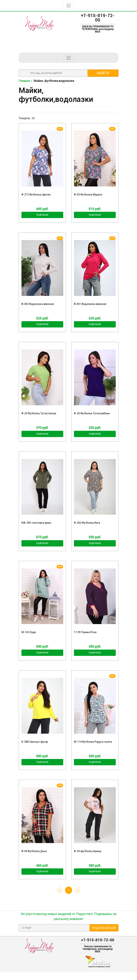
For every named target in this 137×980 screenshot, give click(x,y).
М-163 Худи (29, 637)
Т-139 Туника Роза (85, 637)
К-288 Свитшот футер (35, 747)
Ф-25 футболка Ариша (88, 858)
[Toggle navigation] (69, 6)
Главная (24, 81)
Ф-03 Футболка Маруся (88, 195)
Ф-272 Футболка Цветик (36, 195)
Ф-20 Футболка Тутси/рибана (92, 416)
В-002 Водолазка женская (38, 305)
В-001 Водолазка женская (90, 305)
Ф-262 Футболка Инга (87, 526)
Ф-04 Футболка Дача (34, 858)
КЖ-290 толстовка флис (36, 526)
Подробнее (42, 215)
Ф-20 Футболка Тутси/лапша (39, 416)
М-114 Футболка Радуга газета (93, 747)
